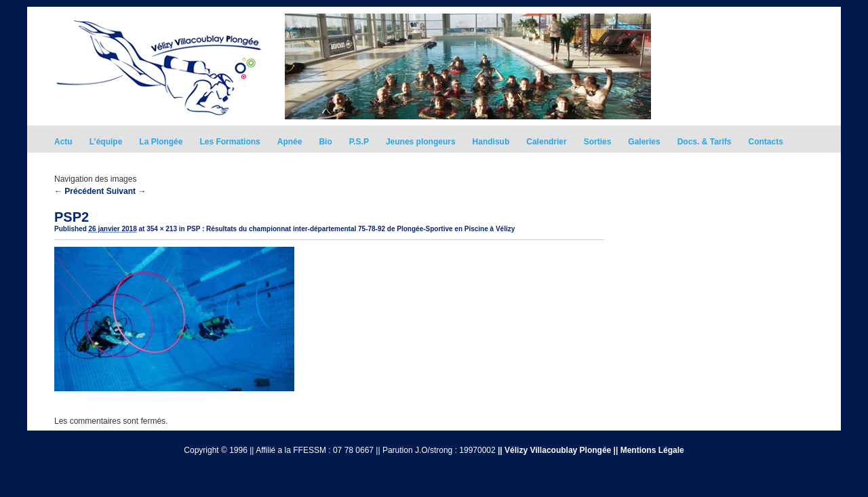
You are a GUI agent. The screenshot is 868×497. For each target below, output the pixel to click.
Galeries (644, 142)
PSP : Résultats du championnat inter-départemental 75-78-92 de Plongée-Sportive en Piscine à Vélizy (351, 229)
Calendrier (546, 142)
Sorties (598, 142)
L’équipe (106, 142)
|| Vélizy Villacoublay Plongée (554, 450)
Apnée (290, 142)
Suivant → (126, 191)
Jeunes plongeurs (421, 142)
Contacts (766, 142)
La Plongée (161, 142)
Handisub (491, 142)
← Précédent (79, 191)
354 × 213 (162, 229)
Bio (325, 142)
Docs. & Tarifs (705, 142)
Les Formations (230, 142)
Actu (63, 142)
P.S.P (359, 142)
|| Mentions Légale (649, 450)
